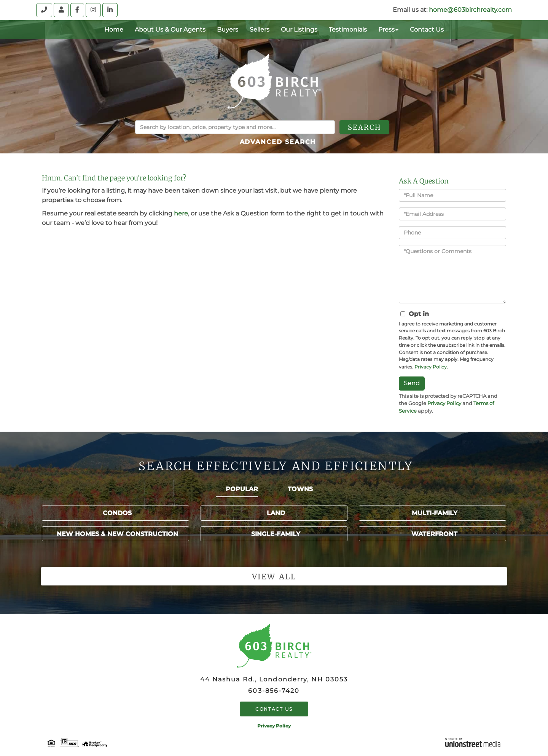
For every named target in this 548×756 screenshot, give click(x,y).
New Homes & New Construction (117, 534)
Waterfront (434, 534)
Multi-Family (435, 513)
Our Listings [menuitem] (299, 30)
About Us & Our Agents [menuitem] (170, 30)
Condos (117, 513)
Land (276, 513)
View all (274, 577)
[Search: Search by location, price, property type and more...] (235, 127)
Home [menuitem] (114, 30)
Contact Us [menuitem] (427, 30)
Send (412, 383)
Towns (300, 489)
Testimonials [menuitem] (348, 30)
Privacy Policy (431, 367)
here (181, 213)
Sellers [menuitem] (260, 30)
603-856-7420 (274, 691)
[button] (376, 127)
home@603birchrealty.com (470, 10)
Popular (242, 489)
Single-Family (276, 534)
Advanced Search (278, 142)
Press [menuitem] (388, 30)
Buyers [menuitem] (228, 30)
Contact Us (274, 709)
